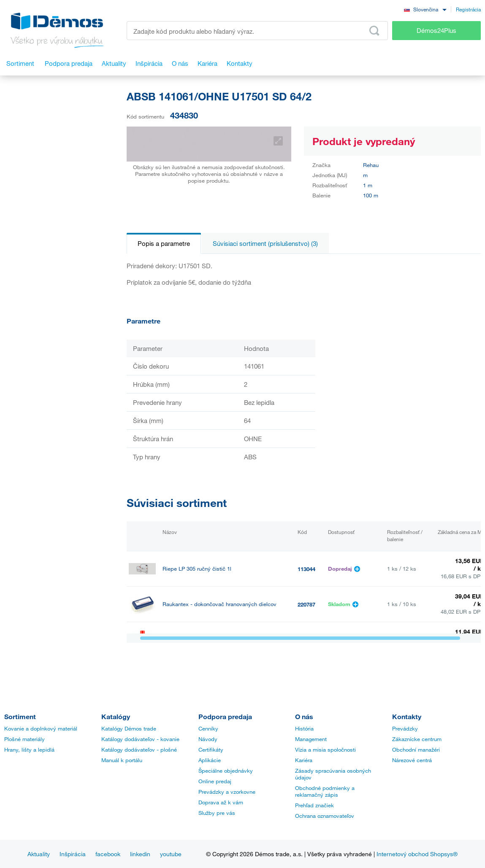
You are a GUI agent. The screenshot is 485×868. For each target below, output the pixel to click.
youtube (171, 854)
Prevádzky (405, 728)
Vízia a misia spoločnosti (325, 749)
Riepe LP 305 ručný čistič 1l (197, 569)
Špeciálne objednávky (226, 771)
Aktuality (39, 854)
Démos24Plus (436, 30)
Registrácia (468, 9)
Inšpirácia (73, 854)
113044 (306, 569)
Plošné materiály (24, 739)
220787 (306, 604)
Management (311, 739)
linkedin (140, 854)
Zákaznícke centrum (417, 739)
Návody (208, 739)
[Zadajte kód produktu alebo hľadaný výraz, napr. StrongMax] (257, 31)
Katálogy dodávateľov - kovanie (140, 739)
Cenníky (208, 728)
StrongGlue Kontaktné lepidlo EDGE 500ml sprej (222, 640)
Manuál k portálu (122, 760)
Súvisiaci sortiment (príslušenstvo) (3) (265, 243)
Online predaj (215, 781)
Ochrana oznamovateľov (325, 816)
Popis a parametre (164, 243)
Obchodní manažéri (416, 749)
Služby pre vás (217, 813)
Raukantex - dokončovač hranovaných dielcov (219, 604)
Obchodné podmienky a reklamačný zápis (325, 791)
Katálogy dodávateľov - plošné (139, 749)
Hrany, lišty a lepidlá (29, 749)
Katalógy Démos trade (129, 728)
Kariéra (304, 760)
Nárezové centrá (412, 760)
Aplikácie (210, 760)
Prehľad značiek (314, 805)
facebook (108, 854)
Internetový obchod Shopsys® (417, 854)
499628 (306, 640)
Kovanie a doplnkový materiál (41, 728)
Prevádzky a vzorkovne (227, 792)
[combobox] (425, 9)
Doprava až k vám (221, 802)
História (304, 728)
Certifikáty (211, 749)
